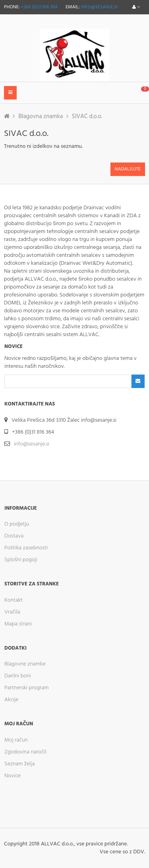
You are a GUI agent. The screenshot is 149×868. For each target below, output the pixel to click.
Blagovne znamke (25, 664)
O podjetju (17, 524)
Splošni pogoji (21, 560)
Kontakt (14, 600)
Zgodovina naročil (25, 752)
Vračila (12, 612)
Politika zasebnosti (26, 548)
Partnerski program (27, 688)
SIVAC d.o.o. (87, 117)
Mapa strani (18, 624)
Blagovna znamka (41, 117)
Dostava (14, 536)
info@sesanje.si (99, 7)
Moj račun (16, 740)
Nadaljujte (128, 169)
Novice (13, 776)
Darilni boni (18, 676)
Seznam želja (19, 764)
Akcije (11, 700)
